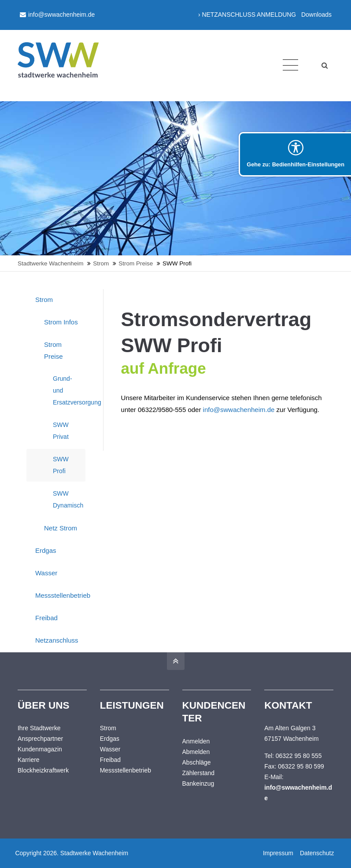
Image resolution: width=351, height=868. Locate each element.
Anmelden (196, 741)
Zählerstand (199, 773)
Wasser (46, 573)
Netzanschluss (57, 640)
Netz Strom (61, 528)
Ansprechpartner (40, 739)
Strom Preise (54, 350)
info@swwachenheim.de (57, 15)
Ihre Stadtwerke (39, 728)
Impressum (278, 853)
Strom (44, 300)
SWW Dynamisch (68, 499)
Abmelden (196, 752)
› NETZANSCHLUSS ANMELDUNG (247, 15)
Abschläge (197, 762)
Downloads (316, 15)
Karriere (29, 760)
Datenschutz (316, 853)
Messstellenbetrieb (60, 595)
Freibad (46, 618)
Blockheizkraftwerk (43, 770)
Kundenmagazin (40, 749)
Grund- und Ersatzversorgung (69, 390)
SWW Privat (61, 431)
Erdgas (46, 550)
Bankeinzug (198, 783)
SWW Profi (61, 465)
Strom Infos (61, 322)
